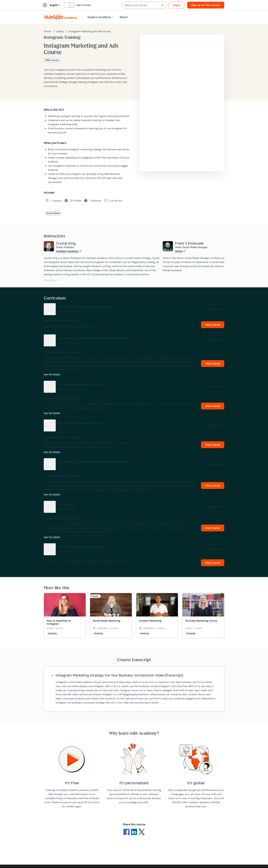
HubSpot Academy (69, 251)
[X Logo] (142, 832)
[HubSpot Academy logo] (61, 17)
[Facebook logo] (127, 832)
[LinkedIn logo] (135, 832)
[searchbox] (144, 5)
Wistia (180, 251)
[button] (134, 309)
